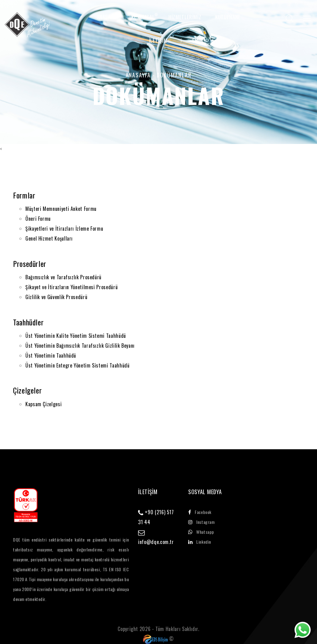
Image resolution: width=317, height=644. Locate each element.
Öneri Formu (38, 219)
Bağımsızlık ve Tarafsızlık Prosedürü (63, 277)
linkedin (200, 542)
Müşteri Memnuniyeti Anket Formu (61, 209)
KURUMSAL (143, 17)
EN (195, 41)
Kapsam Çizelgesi (43, 404)
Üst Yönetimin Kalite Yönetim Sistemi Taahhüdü (76, 336)
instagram (202, 522)
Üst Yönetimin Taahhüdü (51, 355)
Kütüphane (228, 17)
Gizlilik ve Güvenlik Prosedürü (56, 297)
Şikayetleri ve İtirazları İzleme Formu (64, 228)
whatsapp (201, 532)
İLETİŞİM (158, 41)
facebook (200, 512)
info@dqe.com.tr (156, 542)
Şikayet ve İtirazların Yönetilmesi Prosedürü (72, 287)
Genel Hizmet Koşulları (49, 238)
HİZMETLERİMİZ (185, 17)
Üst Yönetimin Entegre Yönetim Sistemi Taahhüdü (77, 365)
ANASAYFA (107, 17)
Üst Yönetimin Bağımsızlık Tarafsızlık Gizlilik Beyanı (80, 346)
